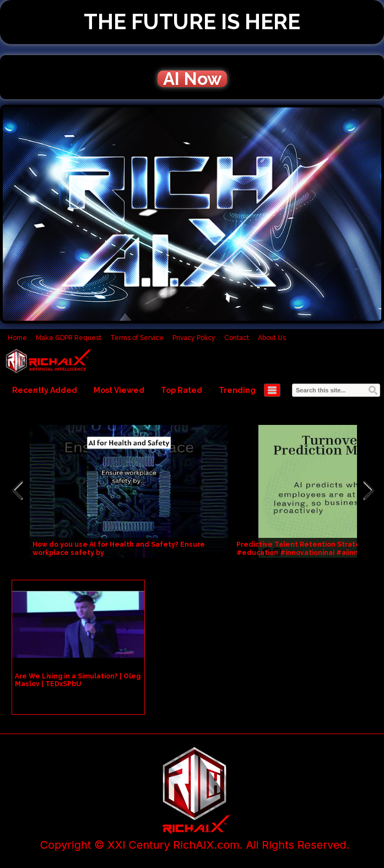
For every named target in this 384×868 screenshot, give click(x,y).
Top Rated (182, 390)
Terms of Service (137, 338)
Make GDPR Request (69, 338)
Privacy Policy (194, 338)
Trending (237, 390)
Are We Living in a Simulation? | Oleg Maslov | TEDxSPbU (78, 680)
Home (17, 338)
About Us (272, 338)
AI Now (192, 79)
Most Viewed (119, 390)
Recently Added (45, 390)
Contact (237, 338)
